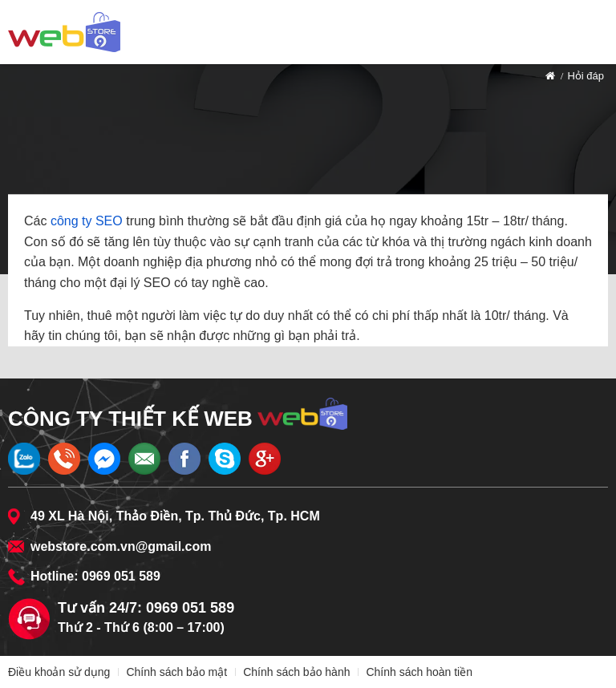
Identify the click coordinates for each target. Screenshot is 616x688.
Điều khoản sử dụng (59, 672)
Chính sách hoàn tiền (419, 672)
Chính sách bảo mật (176, 672)
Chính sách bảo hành (296, 672)
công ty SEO (87, 221)
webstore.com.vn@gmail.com (121, 546)
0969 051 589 (121, 576)
